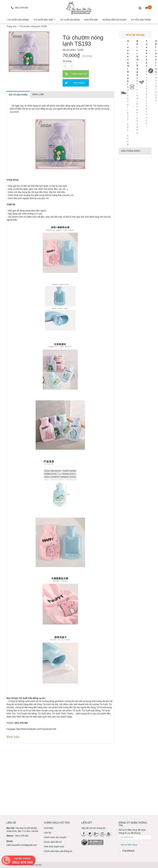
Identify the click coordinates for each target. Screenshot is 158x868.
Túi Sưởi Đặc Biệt (45, 20)
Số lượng (67, 61)
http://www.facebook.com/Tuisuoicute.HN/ (36, 729)
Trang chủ (11, 26)
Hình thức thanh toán (54, 847)
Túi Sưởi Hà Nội (34, 865)
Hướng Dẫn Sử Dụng (114, 20)
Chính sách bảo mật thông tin (58, 851)
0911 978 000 (22, 836)
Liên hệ (48, 833)
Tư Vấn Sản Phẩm (141, 20)
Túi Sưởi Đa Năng (70, 20)
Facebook (129, 851)
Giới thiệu (49, 828)
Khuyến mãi (91, 20)
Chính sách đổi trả (53, 842)
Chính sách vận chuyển (55, 837)
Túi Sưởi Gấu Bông (18, 20)
